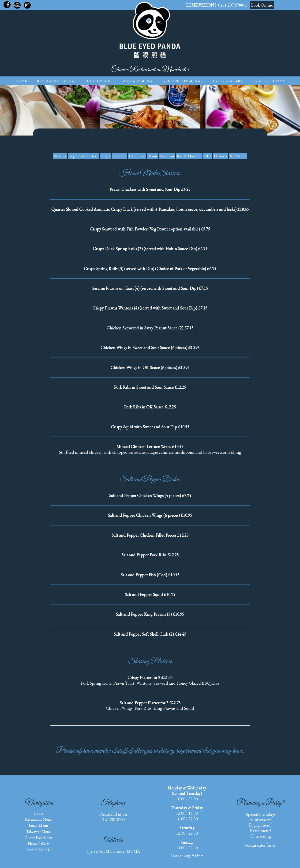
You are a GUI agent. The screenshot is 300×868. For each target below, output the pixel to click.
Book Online (262, 5)
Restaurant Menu (56, 81)
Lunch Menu (98, 81)
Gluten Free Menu (181, 81)
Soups (105, 156)
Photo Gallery (227, 81)
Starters (60, 156)
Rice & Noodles (189, 156)
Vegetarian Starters (83, 156)
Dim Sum (119, 156)
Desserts (221, 156)
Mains (153, 156)
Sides (207, 156)
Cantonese (137, 156)
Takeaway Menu (137, 81)
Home (21, 81)
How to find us (269, 81)
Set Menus (238, 156)
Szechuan (167, 156)
